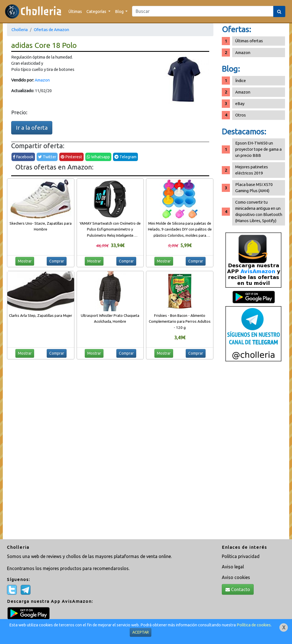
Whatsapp (98, 157)
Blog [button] (120, 11)
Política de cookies (254, 625)
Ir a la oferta (32, 128)
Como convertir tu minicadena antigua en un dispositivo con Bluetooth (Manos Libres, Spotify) (259, 211)
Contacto (238, 589)
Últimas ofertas (249, 41)
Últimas (75, 11)
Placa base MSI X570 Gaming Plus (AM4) (254, 188)
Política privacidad (241, 556)
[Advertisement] (253, 452)
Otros (241, 115)
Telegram (125, 157)
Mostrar (25, 261)
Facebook (23, 157)
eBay (240, 104)
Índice (241, 81)
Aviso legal (233, 567)
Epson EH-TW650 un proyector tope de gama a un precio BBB (258, 149)
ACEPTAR (141, 632)
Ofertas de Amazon (51, 30)
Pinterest (71, 157)
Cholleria (20, 30)
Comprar (57, 261)
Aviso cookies (236, 577)
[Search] (203, 11)
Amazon (42, 80)
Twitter (47, 157)
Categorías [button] (97, 11)
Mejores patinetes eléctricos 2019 (252, 170)
